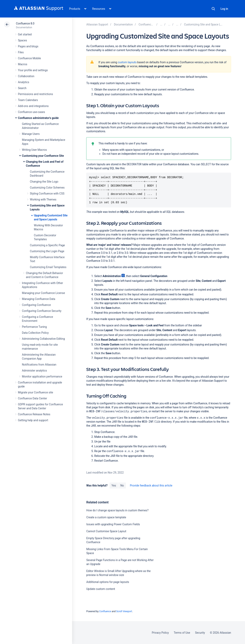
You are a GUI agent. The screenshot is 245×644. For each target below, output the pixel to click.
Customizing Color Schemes (47, 188)
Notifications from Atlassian (39, 365)
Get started (25, 34)
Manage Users (31, 134)
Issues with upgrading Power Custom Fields (113, 524)
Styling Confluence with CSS (47, 194)
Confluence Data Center (32, 398)
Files (21, 52)
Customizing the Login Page (47, 251)
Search (213, 9)
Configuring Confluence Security (42, 311)
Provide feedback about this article (151, 485)
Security (200, 633)
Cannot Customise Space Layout (106, 531)
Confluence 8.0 (25, 23)
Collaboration (26, 76)
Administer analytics (34, 371)
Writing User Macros (34, 150)
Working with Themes (43, 199)
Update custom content (101, 589)
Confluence (105, 611)
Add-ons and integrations (33, 106)
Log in (224, 9)
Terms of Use (182, 633)
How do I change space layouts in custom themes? (117, 510)
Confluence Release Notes (34, 414)
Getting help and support (33, 420)
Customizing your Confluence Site (43, 156)
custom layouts (127, 62)
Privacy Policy (160, 633)
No (122, 485)
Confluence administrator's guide (38, 118)
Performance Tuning (34, 327)
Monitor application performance (42, 376)
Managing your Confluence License (43, 293)
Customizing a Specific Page (47, 245)
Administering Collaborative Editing (43, 339)
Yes (114, 485)
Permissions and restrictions (35, 94)
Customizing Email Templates (48, 267)
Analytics (24, 82)
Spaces (22, 40)
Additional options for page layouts (108, 582)
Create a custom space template (106, 517)
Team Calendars (28, 100)
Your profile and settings (33, 70)
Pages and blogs (28, 46)
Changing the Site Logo (44, 182)
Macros (23, 64)
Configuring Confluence (36, 305)
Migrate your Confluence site (35, 392)
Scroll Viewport (124, 611)
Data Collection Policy (35, 333)
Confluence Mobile (29, 58)
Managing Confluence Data (39, 299)
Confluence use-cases (31, 112)
